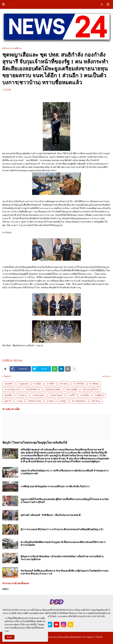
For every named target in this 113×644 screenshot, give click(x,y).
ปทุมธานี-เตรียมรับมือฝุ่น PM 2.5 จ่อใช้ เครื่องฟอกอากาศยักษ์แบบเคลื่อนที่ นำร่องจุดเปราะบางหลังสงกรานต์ (65, 472)
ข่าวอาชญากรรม (12, 389)
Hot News (18, 360)
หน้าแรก (6, 48)
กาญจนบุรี (23, 384)
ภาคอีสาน (17, 48)
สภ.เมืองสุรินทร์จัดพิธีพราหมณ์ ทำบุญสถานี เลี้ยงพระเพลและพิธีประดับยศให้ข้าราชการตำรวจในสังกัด (63, 544)
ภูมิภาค (8, 401)
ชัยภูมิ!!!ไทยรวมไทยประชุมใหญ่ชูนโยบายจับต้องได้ (35, 443)
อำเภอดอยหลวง (79, 401)
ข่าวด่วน (64, 384)
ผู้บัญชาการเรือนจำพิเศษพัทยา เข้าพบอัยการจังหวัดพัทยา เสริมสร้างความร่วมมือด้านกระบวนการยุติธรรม (62, 558)
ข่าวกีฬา (51, 384)
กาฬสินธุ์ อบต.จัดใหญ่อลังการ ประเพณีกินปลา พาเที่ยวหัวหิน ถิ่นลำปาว (55, 487)
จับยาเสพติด (72, 389)
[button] (4, 4)
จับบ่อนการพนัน (53, 389)
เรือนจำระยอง (35, 401)
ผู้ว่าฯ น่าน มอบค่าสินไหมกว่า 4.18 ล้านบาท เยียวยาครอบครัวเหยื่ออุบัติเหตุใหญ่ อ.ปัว (62, 529)
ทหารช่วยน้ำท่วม (91, 389)
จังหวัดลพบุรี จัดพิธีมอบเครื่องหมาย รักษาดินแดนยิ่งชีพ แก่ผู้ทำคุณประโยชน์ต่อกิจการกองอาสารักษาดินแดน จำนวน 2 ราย (64, 572)
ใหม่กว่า (8, 376)
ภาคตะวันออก (56, 395)
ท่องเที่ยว (9, 395)
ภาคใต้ (71, 395)
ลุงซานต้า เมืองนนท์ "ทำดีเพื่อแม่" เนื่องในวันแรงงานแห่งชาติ (51, 515)
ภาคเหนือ (85, 395)
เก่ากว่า (106, 376)
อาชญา (63, 401)
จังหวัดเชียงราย (33, 389)
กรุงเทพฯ (9, 384)
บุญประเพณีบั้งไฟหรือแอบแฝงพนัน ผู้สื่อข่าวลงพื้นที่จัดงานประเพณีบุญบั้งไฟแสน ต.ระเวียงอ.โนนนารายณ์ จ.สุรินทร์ (65, 501)
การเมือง (37, 384)
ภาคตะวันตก (38, 395)
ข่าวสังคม (94, 384)
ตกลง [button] (10, 637)
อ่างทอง (50, 401)
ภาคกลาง (23, 395)
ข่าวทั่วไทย (79, 384)
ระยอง (20, 401)
